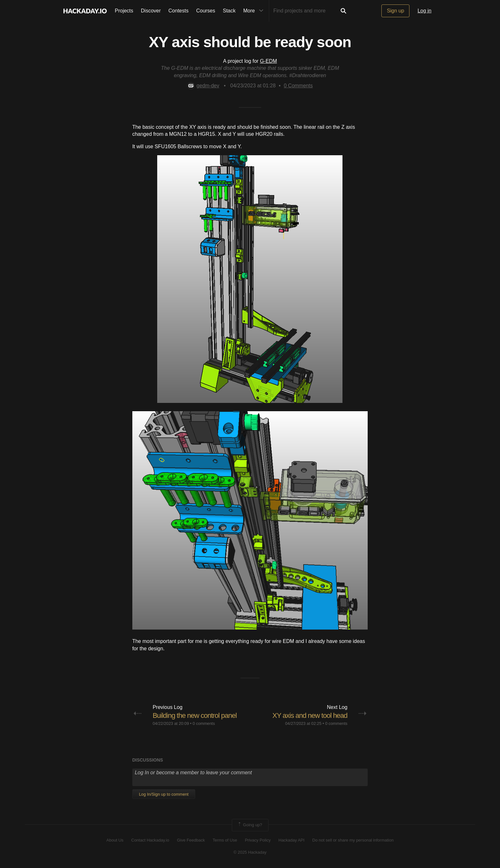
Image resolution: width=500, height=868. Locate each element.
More (255, 11)
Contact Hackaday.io (150, 840)
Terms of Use (225, 840)
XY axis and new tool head (310, 715)
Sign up (395, 11)
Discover (151, 11)
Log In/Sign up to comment (164, 794)
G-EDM (268, 61)
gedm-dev (203, 86)
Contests (178, 11)
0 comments (204, 723)
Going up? (250, 825)
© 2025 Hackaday (250, 852)
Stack (229, 11)
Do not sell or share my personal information (353, 840)
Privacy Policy (258, 840)
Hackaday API (291, 840)
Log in (424, 11)
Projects (124, 11)
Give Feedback (191, 840)
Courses (206, 11)
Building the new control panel (195, 715)
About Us (115, 840)
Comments (298, 86)
